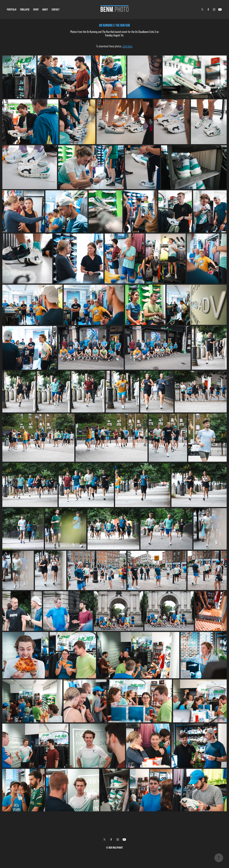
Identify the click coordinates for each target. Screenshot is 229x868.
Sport (36, 9)
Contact (55, 9)
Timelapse (25, 9)
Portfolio (12, 9)
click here (127, 46)
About (45, 9)
